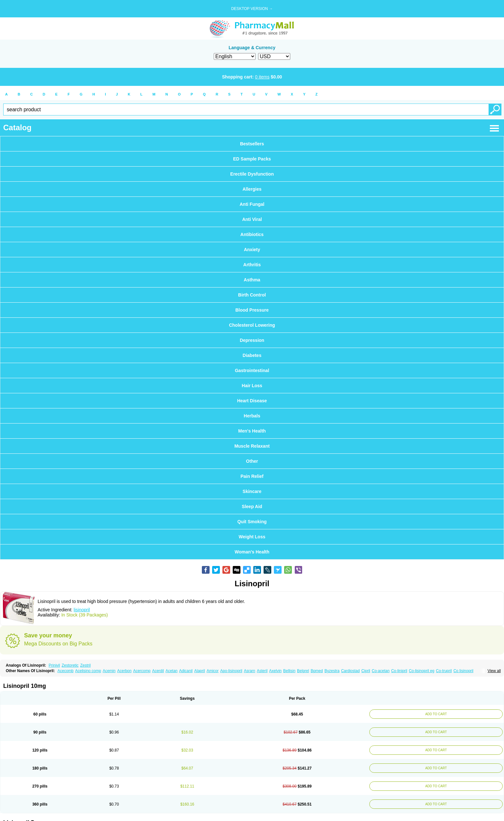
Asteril (262, 671)
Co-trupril (444, 671)
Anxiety (252, 250)
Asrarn (250, 671)
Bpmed (317, 671)
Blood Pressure (252, 310)
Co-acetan (381, 671)
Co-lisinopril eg (422, 671)
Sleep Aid (252, 506)
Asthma (252, 280)
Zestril (85, 665)
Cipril (366, 671)
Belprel (303, 671)
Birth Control (252, 295)
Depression (252, 340)
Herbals (252, 416)
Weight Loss (252, 537)
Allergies (252, 189)
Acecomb (66, 671)
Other (252, 461)
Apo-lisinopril (231, 671)
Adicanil (186, 671)
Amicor (213, 671)
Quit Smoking (252, 522)
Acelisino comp (88, 671)
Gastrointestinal (252, 370)
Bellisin (289, 671)
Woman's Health (252, 552)
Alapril (199, 671)
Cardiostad (350, 671)
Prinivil (54, 665)
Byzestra (332, 671)
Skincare (252, 491)
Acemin (109, 671)
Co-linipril (399, 671)
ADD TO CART (434, 714)
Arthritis (252, 265)
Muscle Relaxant (252, 446)
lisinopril (82, 610)
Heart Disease (252, 401)
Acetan (171, 671)
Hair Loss (252, 386)
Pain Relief (252, 476)
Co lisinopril (464, 671)
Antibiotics (252, 234)
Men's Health (252, 431)
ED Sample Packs (252, 159)
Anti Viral (252, 219)
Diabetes (252, 355)
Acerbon (124, 671)
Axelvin (275, 671)
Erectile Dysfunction (252, 174)
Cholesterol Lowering (252, 325)
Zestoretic (70, 665)
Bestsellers (252, 144)
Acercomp (142, 671)
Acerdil (158, 671)
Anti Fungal (252, 204)
